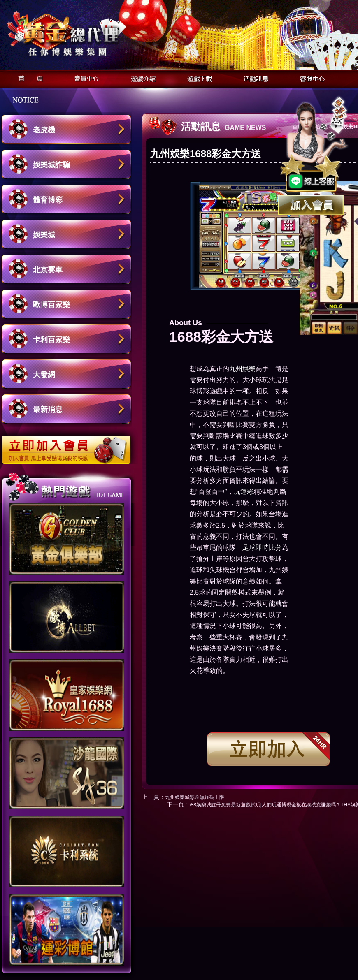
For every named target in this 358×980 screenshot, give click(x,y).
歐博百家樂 (51, 305)
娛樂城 (44, 235)
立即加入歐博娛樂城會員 (69, 445)
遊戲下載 (197, 78)
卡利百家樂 (51, 340)
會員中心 (85, 78)
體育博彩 (48, 200)
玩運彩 (244, 492)
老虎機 (44, 130)
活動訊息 (254, 78)
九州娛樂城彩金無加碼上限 (195, 797)
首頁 (28, 78)
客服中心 (310, 78)
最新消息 (48, 410)
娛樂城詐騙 (51, 165)
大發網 (44, 375)
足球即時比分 (262, 548)
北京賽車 (48, 270)
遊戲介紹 (141, 78)
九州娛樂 (242, 369)
